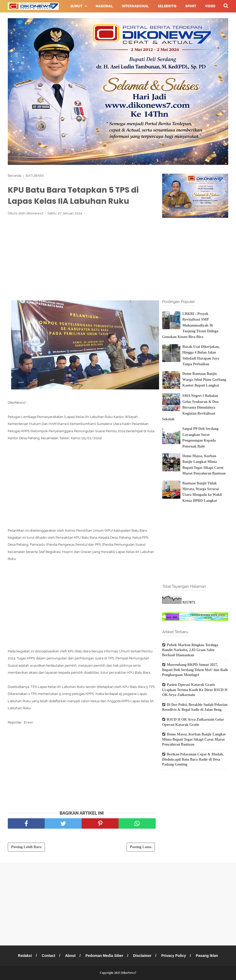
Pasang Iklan (207, 956)
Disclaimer (142, 956)
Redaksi (25, 956)
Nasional (104, 6)
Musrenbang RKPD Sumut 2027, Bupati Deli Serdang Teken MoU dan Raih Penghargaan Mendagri (195, 670)
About (70, 956)
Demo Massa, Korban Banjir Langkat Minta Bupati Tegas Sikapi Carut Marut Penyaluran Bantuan (194, 739)
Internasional (135, 6)
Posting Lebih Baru (26, 847)
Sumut (76, 6)
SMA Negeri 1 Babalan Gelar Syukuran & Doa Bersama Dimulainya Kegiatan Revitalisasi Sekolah (190, 407)
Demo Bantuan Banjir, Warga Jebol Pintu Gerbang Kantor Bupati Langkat (204, 380)
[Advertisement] (82, 258)
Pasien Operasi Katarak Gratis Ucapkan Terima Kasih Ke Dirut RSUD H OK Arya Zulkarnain (195, 690)
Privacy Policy (174, 956)
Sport (191, 6)
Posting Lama (141, 847)
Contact (49, 956)
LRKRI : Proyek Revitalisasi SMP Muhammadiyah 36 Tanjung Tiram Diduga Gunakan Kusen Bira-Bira (190, 325)
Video (210, 6)
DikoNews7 (129, 973)
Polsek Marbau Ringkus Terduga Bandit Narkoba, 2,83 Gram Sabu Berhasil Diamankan (190, 650)
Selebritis (167, 6)
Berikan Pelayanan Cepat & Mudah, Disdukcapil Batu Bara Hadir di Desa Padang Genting (193, 759)
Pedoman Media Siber (104, 956)
